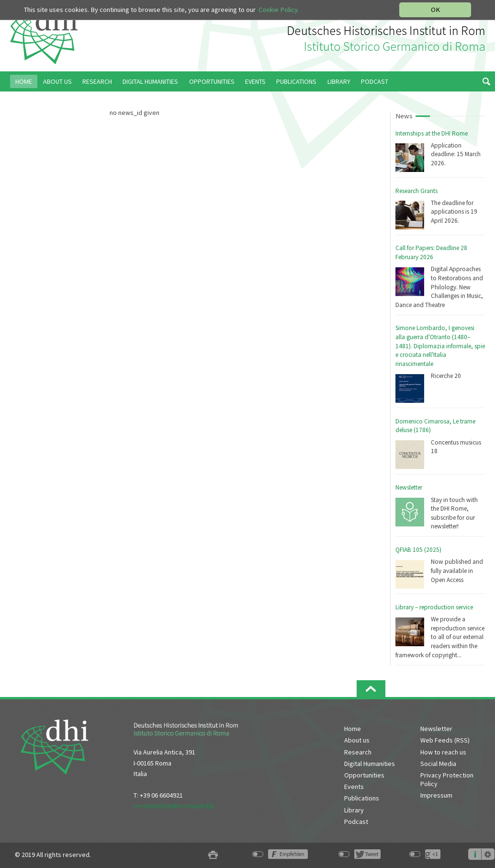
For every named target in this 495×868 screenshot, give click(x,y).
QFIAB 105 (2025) (418, 550)
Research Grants (416, 191)
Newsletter (409, 487)
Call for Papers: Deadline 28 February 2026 (431, 252)
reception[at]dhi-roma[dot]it (174, 806)
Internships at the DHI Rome (432, 133)
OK (435, 10)
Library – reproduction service (434, 607)
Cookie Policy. (279, 10)
